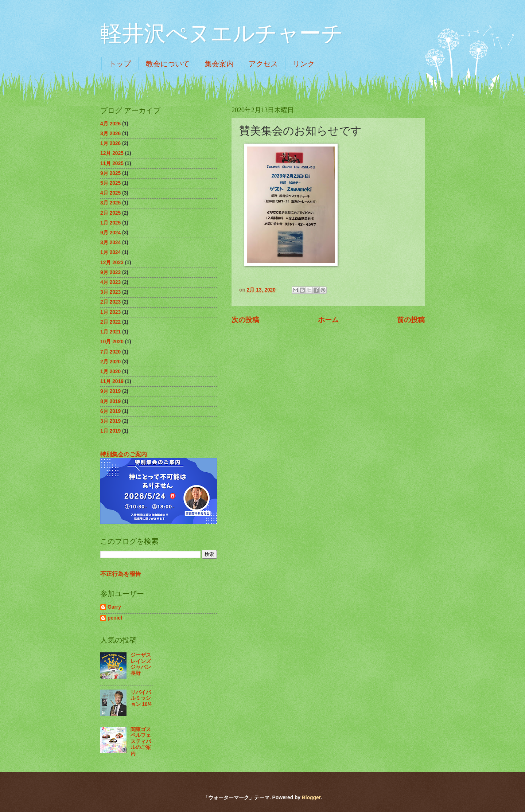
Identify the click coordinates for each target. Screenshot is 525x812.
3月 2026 (110, 134)
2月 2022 (110, 322)
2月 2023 (110, 302)
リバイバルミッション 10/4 (141, 698)
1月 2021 (110, 332)
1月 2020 (110, 372)
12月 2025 (112, 153)
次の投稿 (245, 320)
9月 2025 (110, 173)
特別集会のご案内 (124, 454)
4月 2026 (110, 124)
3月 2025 (110, 203)
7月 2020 (110, 352)
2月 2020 (110, 362)
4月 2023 (110, 282)
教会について (168, 64)
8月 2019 (110, 401)
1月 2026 (110, 143)
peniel (115, 618)
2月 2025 (110, 213)
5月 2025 (110, 183)
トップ (120, 64)
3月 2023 (110, 292)
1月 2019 (110, 431)
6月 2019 (110, 411)
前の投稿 (411, 320)
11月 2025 (112, 163)
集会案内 (219, 64)
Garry (114, 607)
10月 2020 (112, 342)
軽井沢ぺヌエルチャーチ (222, 34)
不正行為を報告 (121, 574)
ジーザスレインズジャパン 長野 (143, 664)
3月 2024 (110, 243)
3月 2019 (110, 421)
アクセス (263, 64)
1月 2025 (110, 223)
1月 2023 (110, 312)
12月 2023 (112, 263)
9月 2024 (110, 233)
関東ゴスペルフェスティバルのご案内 (141, 741)
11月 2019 (112, 381)
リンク (304, 64)
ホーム (328, 320)
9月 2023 (110, 272)
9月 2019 (110, 391)
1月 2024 (110, 252)
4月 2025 (110, 193)
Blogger (311, 798)
